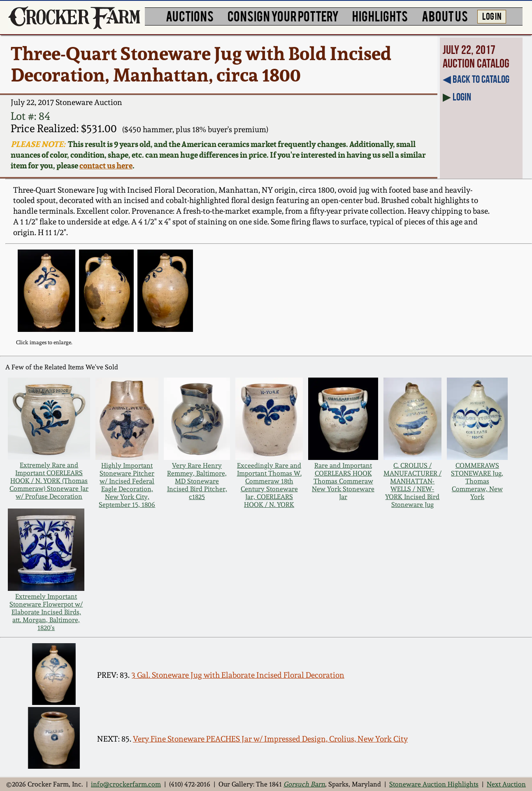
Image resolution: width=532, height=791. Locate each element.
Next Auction (506, 784)
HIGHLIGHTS (380, 15)
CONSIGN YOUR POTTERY (283, 15)
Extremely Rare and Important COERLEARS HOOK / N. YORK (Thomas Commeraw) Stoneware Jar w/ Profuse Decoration (49, 481)
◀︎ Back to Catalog (476, 79)
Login (462, 97)
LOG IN (492, 16)
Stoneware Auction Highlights (434, 784)
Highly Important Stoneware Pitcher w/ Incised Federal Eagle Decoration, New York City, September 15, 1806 (127, 485)
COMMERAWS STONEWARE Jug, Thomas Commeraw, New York (477, 481)
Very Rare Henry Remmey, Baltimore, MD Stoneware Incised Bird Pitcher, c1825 (197, 481)
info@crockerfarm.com (126, 784)
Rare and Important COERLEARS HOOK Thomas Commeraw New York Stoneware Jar (343, 481)
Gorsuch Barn (304, 784)
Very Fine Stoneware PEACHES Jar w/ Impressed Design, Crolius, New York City (270, 739)
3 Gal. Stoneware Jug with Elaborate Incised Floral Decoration (238, 675)
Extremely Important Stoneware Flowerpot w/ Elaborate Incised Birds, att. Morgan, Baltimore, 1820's (46, 612)
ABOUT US (445, 15)
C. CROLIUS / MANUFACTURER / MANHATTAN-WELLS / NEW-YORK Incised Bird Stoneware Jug (412, 485)
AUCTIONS (190, 15)
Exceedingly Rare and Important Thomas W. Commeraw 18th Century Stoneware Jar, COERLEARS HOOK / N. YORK (269, 485)
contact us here (106, 166)
